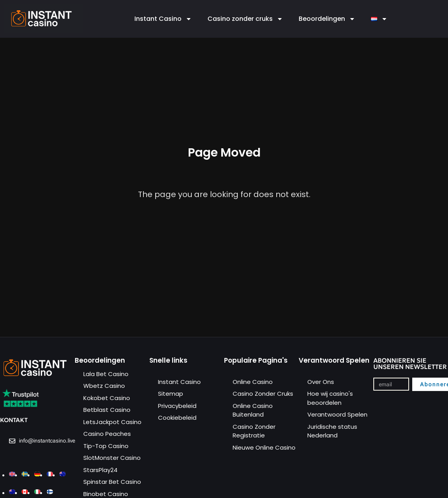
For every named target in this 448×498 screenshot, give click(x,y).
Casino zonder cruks (245, 19)
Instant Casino (163, 19)
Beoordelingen (327, 19)
